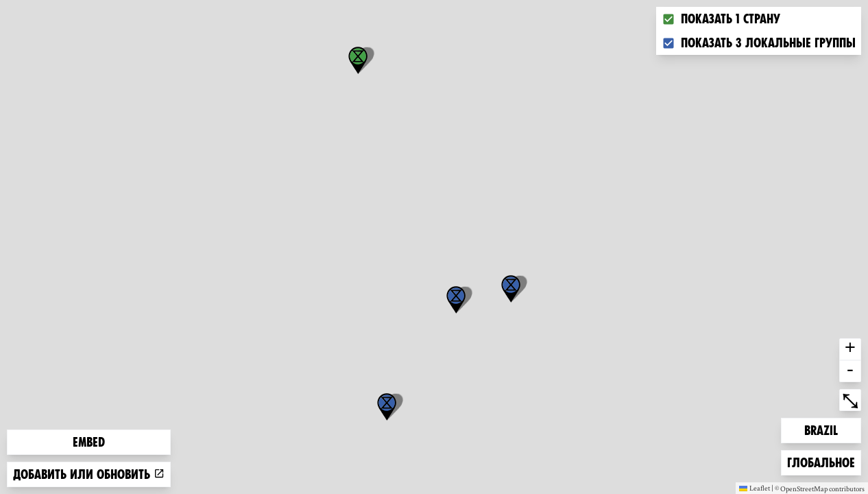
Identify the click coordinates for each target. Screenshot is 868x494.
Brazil (826, 429)
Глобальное (821, 461)
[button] (387, 407)
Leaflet (755, 488)
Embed (89, 442)
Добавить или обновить (89, 474)
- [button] (850, 371)
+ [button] (850, 349)
